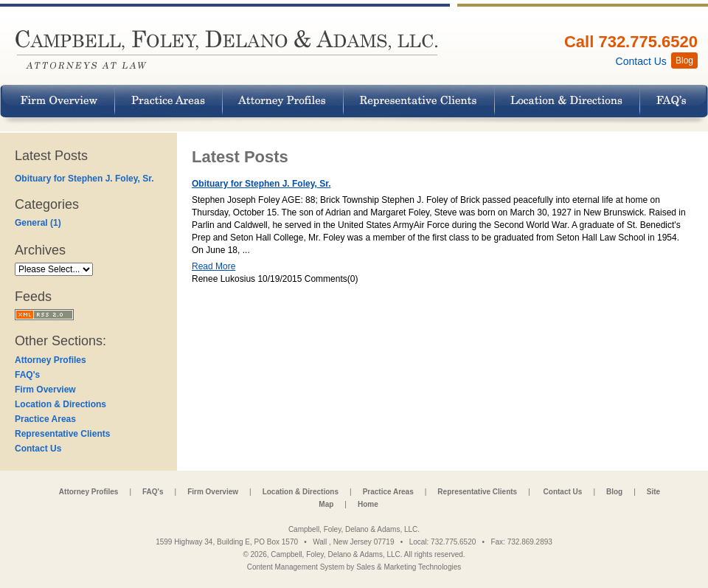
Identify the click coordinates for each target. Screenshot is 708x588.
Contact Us (38, 449)
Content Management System (296, 567)
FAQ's (27, 375)
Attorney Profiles (51, 360)
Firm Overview (45, 390)
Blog (614, 492)
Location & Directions (60, 404)
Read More (214, 266)
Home (368, 504)
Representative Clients (62, 434)
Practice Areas (45, 419)
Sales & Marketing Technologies (409, 567)
